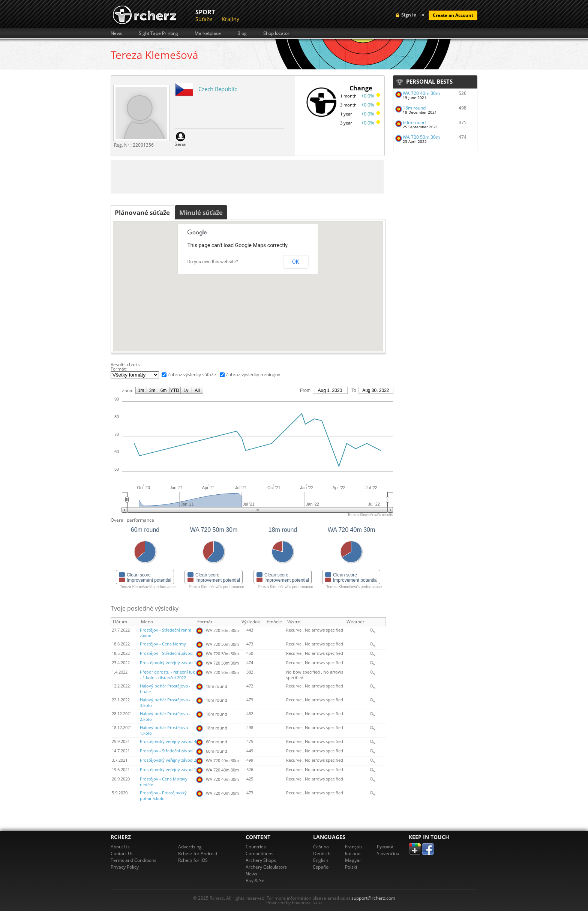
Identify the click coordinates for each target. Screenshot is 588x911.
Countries (256, 847)
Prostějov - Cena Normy (163, 644)
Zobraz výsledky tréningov (253, 374)
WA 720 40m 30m (421, 93)
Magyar (353, 860)
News (116, 33)
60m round (414, 122)
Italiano (353, 853)
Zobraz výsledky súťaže (192, 374)
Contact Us (122, 853)
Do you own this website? (213, 262)
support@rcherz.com (373, 898)
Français (354, 847)
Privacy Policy (125, 867)
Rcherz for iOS (193, 860)
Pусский (385, 847)
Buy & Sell (256, 880)
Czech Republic (218, 89)
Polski (351, 867)
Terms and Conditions (133, 860)
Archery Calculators (266, 867)
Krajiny (230, 19)
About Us (120, 847)
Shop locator (276, 33)
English (321, 860)
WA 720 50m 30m (421, 137)
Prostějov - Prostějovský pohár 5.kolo (163, 796)
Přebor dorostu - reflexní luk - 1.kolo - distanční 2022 (167, 675)
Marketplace (208, 33)
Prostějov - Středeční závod (166, 653)
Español (321, 867)
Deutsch (322, 853)
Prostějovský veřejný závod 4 (168, 741)
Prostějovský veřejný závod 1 (168, 663)
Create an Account (453, 15)
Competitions (259, 853)
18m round (414, 108)
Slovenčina (388, 853)
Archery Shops (261, 860)
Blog (242, 33)
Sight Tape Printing (158, 33)
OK (295, 262)
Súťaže (204, 19)
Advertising (190, 847)
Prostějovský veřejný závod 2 (168, 760)
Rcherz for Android (198, 853)
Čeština (321, 847)
